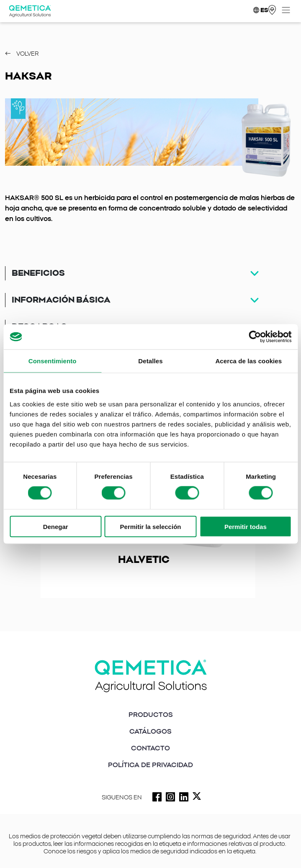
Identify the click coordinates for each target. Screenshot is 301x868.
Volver (22, 54)
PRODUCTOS (151, 715)
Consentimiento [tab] (53, 361)
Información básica (61, 300)
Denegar (56, 526)
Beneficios (38, 273)
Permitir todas (246, 526)
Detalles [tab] (150, 361)
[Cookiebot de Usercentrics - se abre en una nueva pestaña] (255, 337)
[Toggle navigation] (286, 10)
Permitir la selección (151, 526)
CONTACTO (150, 748)
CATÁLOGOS (150, 732)
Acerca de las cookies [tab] (248, 361)
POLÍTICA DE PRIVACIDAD (150, 765)
